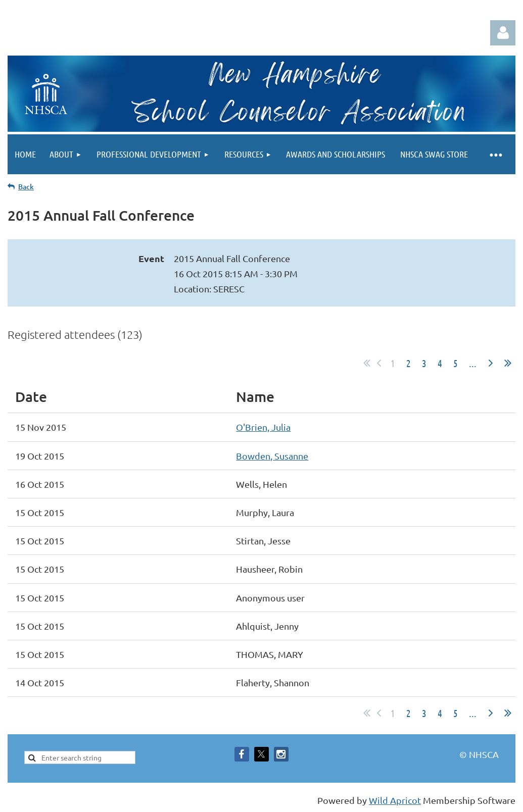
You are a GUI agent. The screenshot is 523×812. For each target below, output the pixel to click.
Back (26, 187)
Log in (503, 33)
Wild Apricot (395, 800)
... (473, 363)
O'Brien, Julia (263, 427)
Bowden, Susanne (272, 456)
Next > (491, 363)
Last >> (508, 363)
